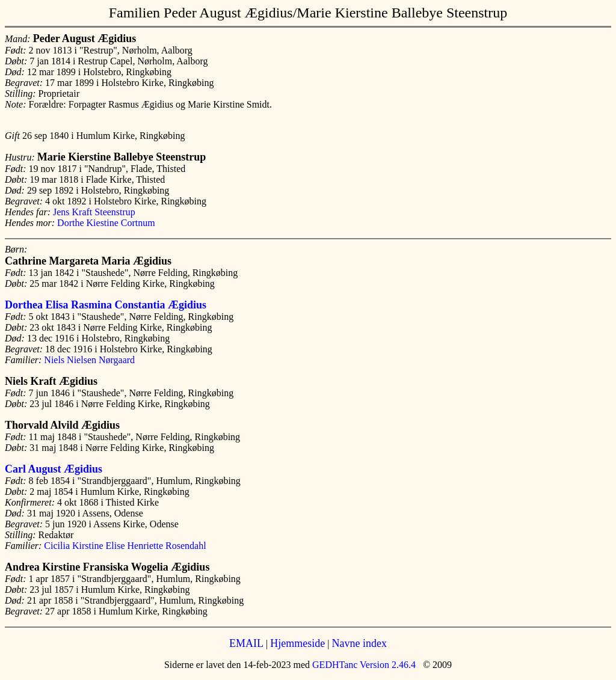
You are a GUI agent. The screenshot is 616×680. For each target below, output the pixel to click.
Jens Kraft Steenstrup (94, 212)
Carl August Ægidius (54, 469)
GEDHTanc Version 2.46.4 (363, 665)
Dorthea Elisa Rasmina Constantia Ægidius (106, 305)
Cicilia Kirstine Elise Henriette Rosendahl (125, 546)
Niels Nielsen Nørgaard (89, 360)
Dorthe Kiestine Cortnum (106, 223)
